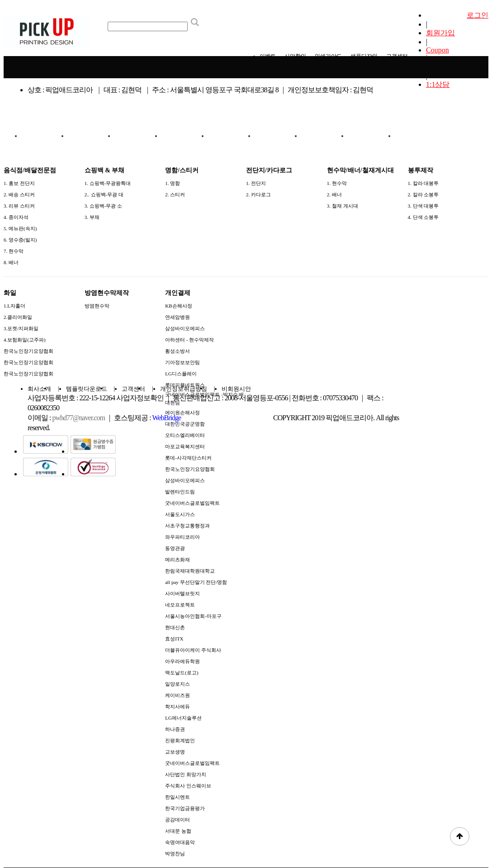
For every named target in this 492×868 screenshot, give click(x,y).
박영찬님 (175, 854)
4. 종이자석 (16, 217)
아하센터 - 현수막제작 (189, 340)
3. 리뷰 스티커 (19, 206)
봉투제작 (279, 136)
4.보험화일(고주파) (25, 340)
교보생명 (175, 752)
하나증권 (175, 729)
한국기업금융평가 (185, 808)
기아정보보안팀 (182, 362)
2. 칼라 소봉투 (423, 194)
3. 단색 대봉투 (423, 206)
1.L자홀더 (14, 306)
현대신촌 (175, 627)
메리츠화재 (177, 560)
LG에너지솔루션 (183, 718)
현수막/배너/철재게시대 (232, 140)
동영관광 (175, 548)
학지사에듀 (177, 707)
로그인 (478, 15)
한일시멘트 (177, 797)
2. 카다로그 (258, 194)
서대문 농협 (178, 831)
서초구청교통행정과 (187, 526)
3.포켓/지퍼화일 (21, 328)
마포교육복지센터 (185, 446)
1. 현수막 (337, 183)
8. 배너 (11, 262)
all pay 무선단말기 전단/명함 (196, 582)
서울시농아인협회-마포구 (193, 616)
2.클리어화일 (18, 317)
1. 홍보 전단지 (19, 183)
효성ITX (174, 639)
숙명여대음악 (180, 842)
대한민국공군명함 (185, 424)
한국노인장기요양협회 (28, 351)
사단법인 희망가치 (186, 774)
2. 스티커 (175, 194)
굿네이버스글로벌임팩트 (192, 503)
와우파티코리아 (182, 537)
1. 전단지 (256, 183)
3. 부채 (92, 217)
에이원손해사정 (182, 413)
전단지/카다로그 (185, 136)
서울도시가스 (180, 514)
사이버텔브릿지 (182, 593)
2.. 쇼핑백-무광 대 (104, 194)
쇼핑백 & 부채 (92, 136)
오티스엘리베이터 (185, 435)
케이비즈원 (177, 695)
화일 (325, 136)
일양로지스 (177, 684)
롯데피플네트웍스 (185, 385)
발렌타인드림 (180, 492)
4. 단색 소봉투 (423, 217)
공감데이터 (177, 820)
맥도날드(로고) (182, 673)
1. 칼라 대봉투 (423, 183)
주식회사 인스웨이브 (188, 786)
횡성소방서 (177, 351)
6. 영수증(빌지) (20, 240)
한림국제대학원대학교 (190, 571)
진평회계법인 (180, 740)
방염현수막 (97, 306)
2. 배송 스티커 (19, 194)
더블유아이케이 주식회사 (193, 650)
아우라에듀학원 (182, 661)
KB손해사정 (178, 306)
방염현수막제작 (372, 136)
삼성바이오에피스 (185, 328)
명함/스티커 (138, 136)
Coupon (438, 50)
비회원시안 (236, 389)
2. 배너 (334, 194)
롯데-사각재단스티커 (188, 458)
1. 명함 (173, 183)
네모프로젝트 (180, 605)
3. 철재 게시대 (343, 206)
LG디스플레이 (181, 374)
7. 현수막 (14, 251)
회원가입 (440, 33)
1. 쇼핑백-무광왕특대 (108, 183)
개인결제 (418, 136)
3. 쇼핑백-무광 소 (103, 206)
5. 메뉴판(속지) (20, 228)
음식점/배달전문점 (45, 140)
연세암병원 (177, 317)
